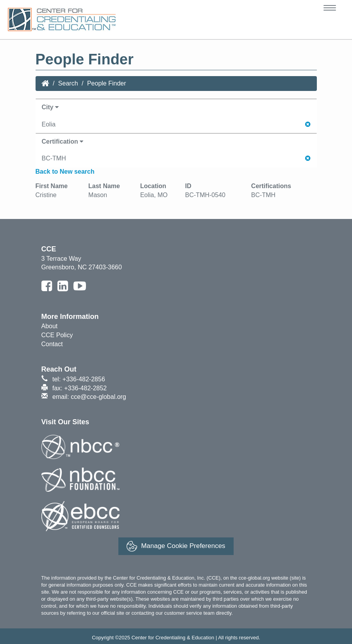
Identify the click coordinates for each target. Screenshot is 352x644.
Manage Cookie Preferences (176, 546)
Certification (63, 141)
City (50, 107)
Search (68, 83)
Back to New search (65, 172)
